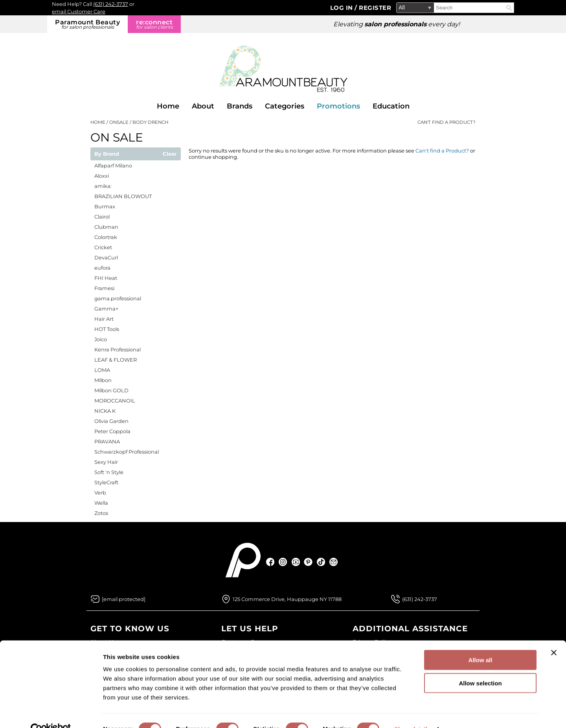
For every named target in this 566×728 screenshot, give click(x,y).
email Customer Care (79, 11)
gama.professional (118, 298)
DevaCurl (106, 257)
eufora (102, 268)
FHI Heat (106, 278)
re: (154, 24)
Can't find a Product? (447, 122)
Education (391, 106)
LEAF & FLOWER (116, 360)
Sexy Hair (106, 462)
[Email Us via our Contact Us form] (124, 599)
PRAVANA (107, 441)
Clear (170, 154)
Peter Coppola (112, 431)
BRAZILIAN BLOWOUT (123, 196)
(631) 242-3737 (111, 4)
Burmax (105, 206)
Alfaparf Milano (113, 165)
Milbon (103, 380)
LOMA (102, 370)
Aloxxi (102, 176)
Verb (100, 493)
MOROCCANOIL (115, 401)
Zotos (101, 513)
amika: (103, 186)
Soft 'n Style (109, 472)
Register (375, 8)
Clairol (102, 217)
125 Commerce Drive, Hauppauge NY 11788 (287, 599)
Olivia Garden (111, 421)
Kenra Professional (118, 349)
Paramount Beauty (87, 24)
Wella (101, 503)
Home (168, 106)
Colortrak (106, 237)
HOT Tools (107, 329)
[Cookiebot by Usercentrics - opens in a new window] (51, 713)
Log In (343, 8)
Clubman (106, 227)
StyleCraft (106, 482)
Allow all (481, 643)
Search (509, 8)
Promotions (338, 106)
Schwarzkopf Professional (127, 452)
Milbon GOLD (111, 390)
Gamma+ (106, 309)
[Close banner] (554, 636)
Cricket (103, 247)
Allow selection (480, 666)
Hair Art (104, 319)
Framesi (104, 288)
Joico (101, 339)
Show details (413, 712)
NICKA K (105, 411)
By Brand (107, 154)
